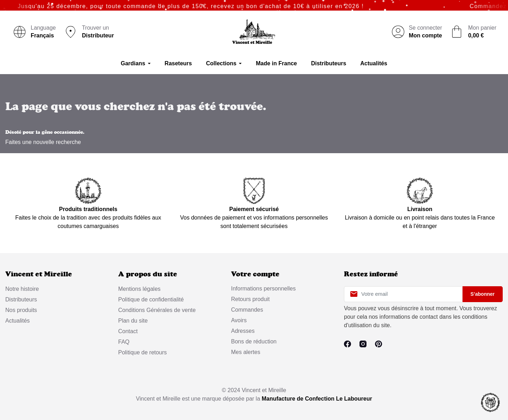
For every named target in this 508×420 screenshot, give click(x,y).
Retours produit (250, 299)
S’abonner (483, 294)
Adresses (243, 331)
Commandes (247, 310)
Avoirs (239, 320)
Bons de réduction (254, 341)
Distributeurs (21, 299)
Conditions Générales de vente (157, 310)
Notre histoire (22, 289)
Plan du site (133, 321)
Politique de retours (143, 352)
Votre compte (255, 274)
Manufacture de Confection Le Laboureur (317, 399)
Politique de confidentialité (151, 299)
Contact (128, 331)
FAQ (124, 342)
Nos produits (21, 310)
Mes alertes (246, 352)
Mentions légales (139, 289)
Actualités (17, 321)
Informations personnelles (263, 289)
